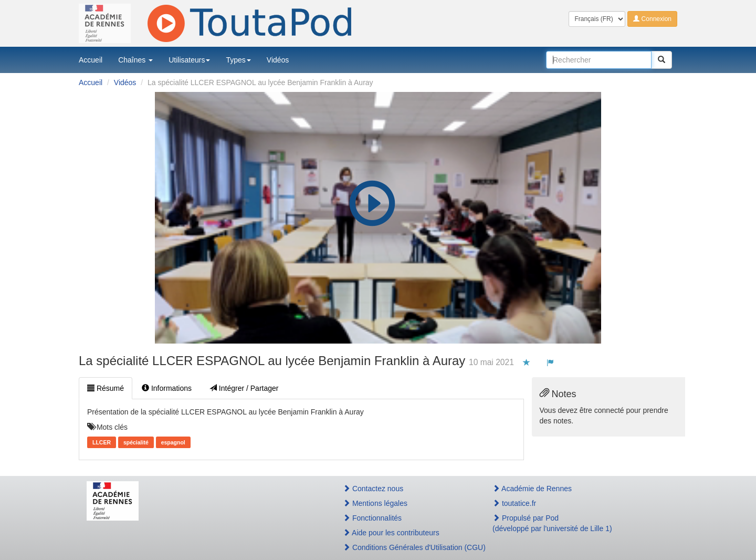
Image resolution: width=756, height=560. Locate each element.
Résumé (106, 388)
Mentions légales (375, 503)
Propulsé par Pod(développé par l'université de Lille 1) (552, 523)
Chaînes (135, 60)
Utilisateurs (189, 60)
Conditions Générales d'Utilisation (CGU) (406, 547)
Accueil (91, 60)
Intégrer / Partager (244, 388)
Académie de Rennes (532, 489)
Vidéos (278, 60)
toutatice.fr (514, 503)
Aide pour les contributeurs (391, 533)
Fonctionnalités (372, 518)
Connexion (652, 19)
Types (238, 60)
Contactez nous (373, 489)
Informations (167, 388)
